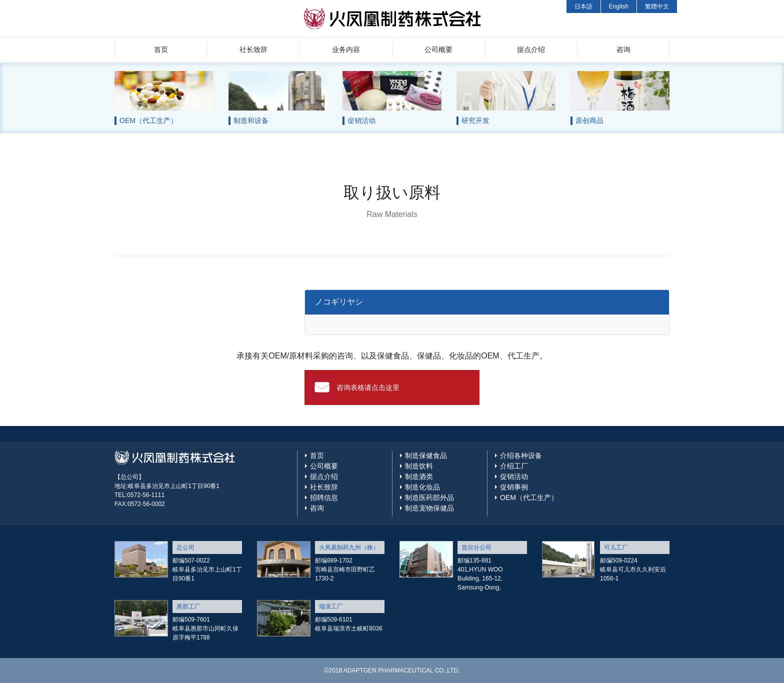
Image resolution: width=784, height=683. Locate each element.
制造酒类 (419, 476)
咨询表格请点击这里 (368, 387)
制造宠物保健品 (429, 508)
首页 (161, 49)
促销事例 (514, 487)
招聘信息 (324, 497)
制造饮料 (419, 466)
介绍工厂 (514, 466)
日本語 (583, 6)
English (619, 6)
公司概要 (438, 49)
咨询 (623, 49)
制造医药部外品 (429, 497)
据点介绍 (531, 49)
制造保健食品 (426, 455)
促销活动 (514, 476)
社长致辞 (253, 49)
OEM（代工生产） (529, 497)
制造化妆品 (422, 487)
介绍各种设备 (521, 455)
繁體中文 (657, 6)
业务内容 (346, 49)
